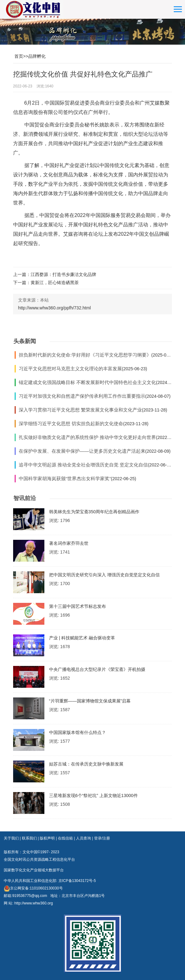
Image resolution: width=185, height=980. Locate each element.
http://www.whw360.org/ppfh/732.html (55, 308)
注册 (106, 838)
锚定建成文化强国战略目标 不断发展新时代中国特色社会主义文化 (87, 382)
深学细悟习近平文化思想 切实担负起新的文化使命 (71, 424)
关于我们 (11, 838)
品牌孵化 (37, 56)
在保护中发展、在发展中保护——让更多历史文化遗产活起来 (82, 451)
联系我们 (29, 838)
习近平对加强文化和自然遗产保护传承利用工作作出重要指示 (82, 396)
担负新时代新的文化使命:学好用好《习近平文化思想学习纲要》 (85, 355)
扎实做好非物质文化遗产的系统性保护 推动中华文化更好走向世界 (87, 437)
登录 (98, 838)
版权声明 (47, 838)
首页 (19, 56)
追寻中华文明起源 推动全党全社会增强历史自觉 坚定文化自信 (83, 465)
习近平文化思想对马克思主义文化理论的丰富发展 (70, 369)
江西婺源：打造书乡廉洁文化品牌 (63, 274)
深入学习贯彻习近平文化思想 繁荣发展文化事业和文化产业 (80, 410)
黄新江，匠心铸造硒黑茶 (55, 283)
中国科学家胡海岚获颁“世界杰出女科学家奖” (65, 478)
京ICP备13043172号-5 (77, 881)
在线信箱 (65, 838)
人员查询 (83, 838)
